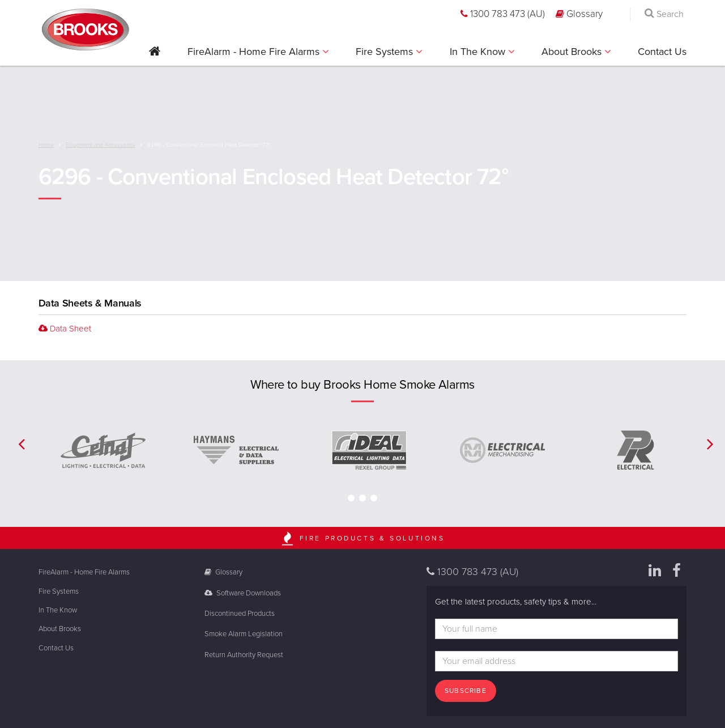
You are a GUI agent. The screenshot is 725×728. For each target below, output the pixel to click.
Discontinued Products (240, 614)
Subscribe (466, 691)
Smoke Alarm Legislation (244, 634)
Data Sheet (65, 329)
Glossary (579, 14)
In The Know (479, 52)
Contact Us (662, 52)
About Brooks (573, 52)
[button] (155, 55)
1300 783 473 (503, 14)
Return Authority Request (244, 655)
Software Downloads (243, 593)
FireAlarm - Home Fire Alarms (255, 52)
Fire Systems (386, 52)
